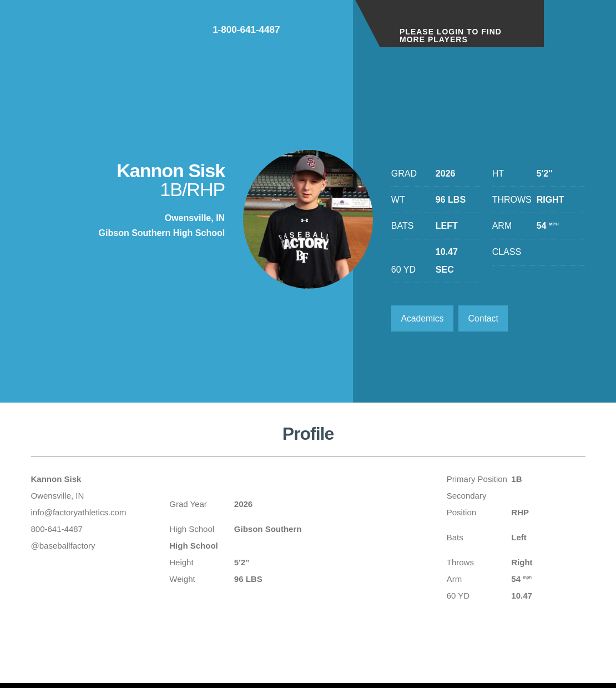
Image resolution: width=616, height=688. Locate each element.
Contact (485, 318)
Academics (423, 318)
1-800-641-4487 (303, 32)
